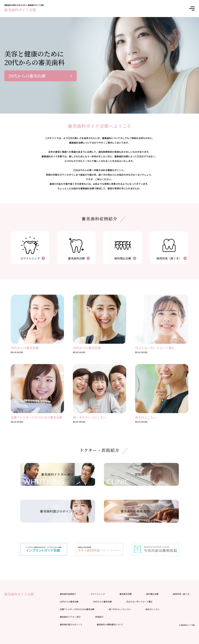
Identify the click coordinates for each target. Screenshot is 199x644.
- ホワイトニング (97, 594)
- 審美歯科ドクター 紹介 (70, 617)
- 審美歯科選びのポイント (70, 624)
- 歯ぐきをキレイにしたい (119, 609)
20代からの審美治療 (27, 76)
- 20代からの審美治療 (69, 602)
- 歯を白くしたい (152, 609)
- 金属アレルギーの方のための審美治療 (76, 609)
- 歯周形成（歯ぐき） (181, 594)
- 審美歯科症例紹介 (67, 594)
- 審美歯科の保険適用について (109, 624)
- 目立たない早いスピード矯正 (139, 602)
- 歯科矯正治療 (152, 594)
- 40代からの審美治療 (102, 602)
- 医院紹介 (99, 617)
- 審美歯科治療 (125, 594)
